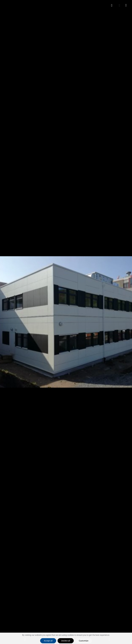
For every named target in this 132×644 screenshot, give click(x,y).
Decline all (66, 641)
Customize (84, 641)
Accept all (48, 641)
